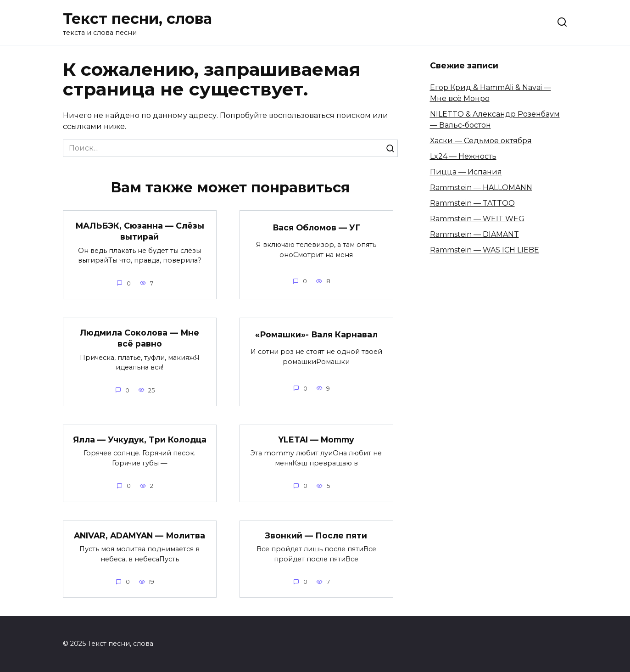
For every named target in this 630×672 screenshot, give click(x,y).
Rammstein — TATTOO (472, 203)
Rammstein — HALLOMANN (481, 188)
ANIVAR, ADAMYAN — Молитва (140, 535)
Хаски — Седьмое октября (481, 141)
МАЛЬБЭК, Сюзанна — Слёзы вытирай (139, 231)
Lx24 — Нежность (463, 156)
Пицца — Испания (466, 172)
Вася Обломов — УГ (316, 227)
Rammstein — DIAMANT (474, 234)
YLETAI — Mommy (316, 440)
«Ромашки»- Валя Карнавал (316, 334)
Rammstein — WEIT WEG (477, 219)
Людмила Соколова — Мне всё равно (140, 338)
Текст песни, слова (137, 19)
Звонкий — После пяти (316, 535)
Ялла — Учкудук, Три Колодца (140, 440)
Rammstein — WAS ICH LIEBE (485, 250)
